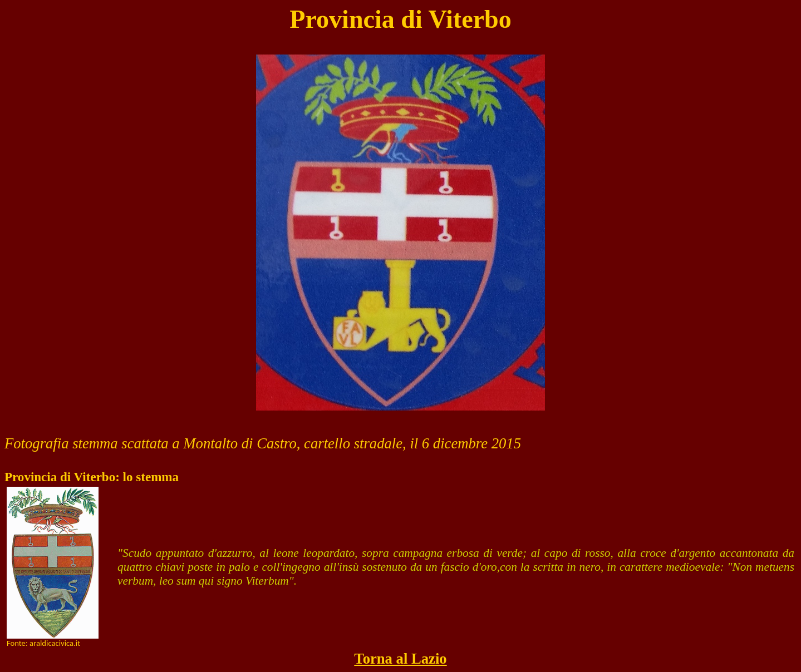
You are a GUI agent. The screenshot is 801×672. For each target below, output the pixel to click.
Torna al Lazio (400, 659)
